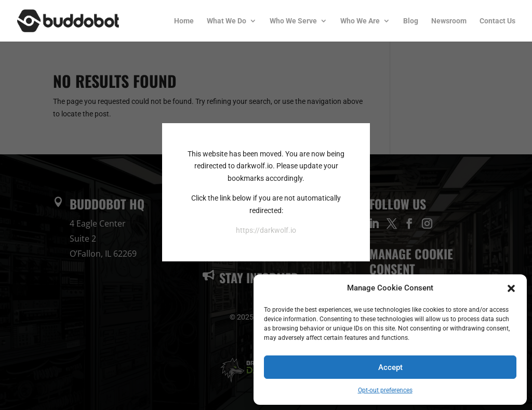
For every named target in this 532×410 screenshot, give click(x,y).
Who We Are (360, 21)
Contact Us (497, 21)
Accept (390, 367)
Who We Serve (293, 21)
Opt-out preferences (385, 390)
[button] (511, 288)
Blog (411, 21)
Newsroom (449, 21)
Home (184, 21)
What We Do (227, 21)
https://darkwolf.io (266, 230)
